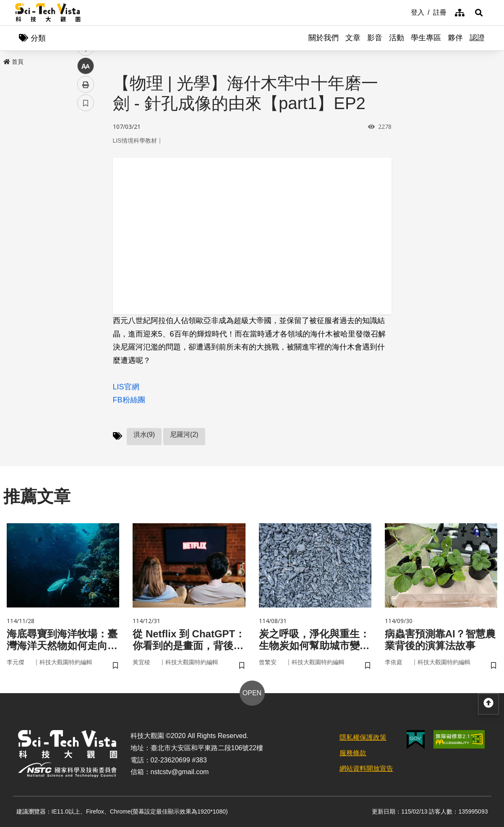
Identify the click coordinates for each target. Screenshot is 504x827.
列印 (86, 234)
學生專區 (426, 38)
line (83, 197)
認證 (477, 38)
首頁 (13, 62)
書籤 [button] (86, 253)
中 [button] (86, 216)
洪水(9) (144, 434)
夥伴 (455, 38)
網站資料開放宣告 (366, 768)
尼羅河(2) (184, 434)
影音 (375, 38)
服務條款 (353, 753)
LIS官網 (126, 387)
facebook (86, 160)
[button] (479, 13)
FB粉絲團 (129, 400)
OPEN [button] (252, 693)
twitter (86, 179)
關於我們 (324, 38)
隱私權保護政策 (363, 737)
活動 (397, 38)
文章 (353, 38)
